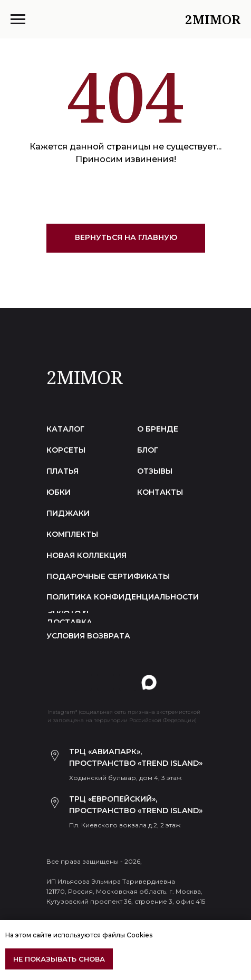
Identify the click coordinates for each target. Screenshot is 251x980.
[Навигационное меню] (18, 19)
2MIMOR (85, 377)
